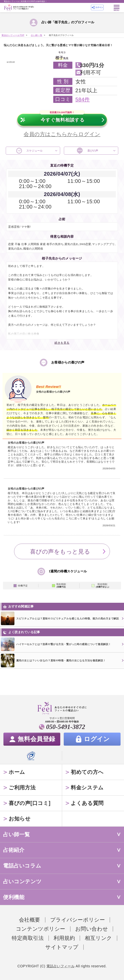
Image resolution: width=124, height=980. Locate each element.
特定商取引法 (28, 938)
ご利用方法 (22, 788)
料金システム (87, 788)
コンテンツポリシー (41, 929)
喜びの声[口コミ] (30, 803)
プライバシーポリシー (78, 920)
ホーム (17, 772)
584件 (83, 99)
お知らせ (20, 819)
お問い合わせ (92, 929)
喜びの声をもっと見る (60, 552)
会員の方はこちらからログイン (62, 134)
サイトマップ (62, 947)
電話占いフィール (61, 966)
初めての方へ (87, 772)
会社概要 (30, 920)
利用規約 (64, 938)
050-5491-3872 (66, 727)
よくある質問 (87, 803)
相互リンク (98, 938)
